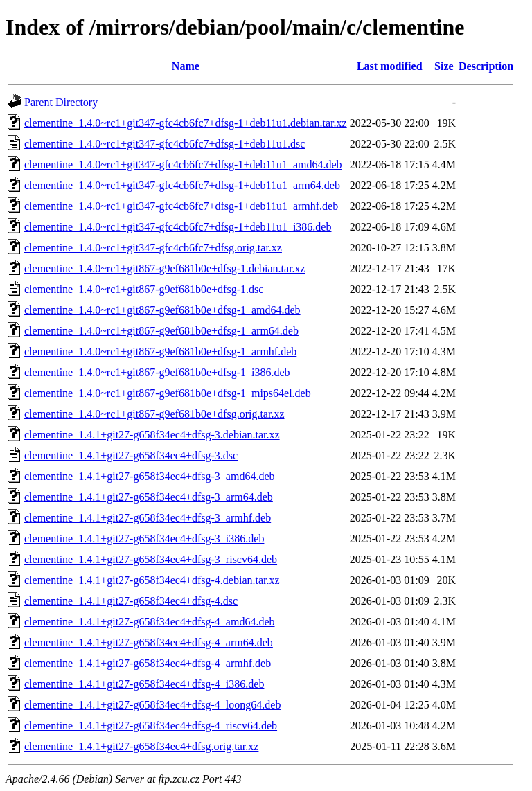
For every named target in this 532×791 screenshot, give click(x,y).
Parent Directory (61, 102)
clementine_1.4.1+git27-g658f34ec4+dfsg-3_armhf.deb (148, 518)
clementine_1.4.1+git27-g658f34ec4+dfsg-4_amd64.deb (150, 622)
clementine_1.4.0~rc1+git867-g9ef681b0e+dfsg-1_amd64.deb (162, 310)
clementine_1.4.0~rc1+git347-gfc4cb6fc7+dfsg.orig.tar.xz (153, 248)
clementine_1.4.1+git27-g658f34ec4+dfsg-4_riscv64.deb (151, 726)
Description (486, 66)
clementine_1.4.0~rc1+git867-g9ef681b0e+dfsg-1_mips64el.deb (168, 393)
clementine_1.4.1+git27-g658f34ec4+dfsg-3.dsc (131, 455)
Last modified (390, 66)
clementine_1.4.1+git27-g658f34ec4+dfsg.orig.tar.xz (141, 746)
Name (186, 66)
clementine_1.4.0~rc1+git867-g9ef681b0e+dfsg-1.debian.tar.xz (165, 268)
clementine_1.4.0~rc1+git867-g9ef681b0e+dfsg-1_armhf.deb (160, 352)
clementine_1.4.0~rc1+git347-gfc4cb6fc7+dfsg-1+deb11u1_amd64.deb (183, 165)
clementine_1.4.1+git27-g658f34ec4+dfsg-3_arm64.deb (149, 497)
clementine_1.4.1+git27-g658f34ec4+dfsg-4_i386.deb (144, 684)
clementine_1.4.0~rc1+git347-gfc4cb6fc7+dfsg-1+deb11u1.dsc (165, 144)
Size (444, 66)
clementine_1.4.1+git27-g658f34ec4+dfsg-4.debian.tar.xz (152, 580)
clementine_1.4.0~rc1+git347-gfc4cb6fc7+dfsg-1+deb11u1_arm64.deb (182, 185)
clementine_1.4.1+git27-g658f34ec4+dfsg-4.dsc (131, 601)
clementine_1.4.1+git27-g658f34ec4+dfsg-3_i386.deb (144, 539)
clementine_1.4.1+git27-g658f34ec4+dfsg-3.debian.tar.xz (152, 435)
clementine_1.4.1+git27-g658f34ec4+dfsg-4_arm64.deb (149, 642)
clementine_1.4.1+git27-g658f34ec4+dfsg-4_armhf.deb (148, 663)
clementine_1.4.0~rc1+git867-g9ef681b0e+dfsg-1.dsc (144, 289)
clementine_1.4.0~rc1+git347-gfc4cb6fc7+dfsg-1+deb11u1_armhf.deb (181, 206)
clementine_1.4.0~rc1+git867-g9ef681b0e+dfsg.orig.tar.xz (154, 414)
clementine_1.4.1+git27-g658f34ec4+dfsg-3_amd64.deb (150, 476)
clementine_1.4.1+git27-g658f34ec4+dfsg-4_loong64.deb (152, 705)
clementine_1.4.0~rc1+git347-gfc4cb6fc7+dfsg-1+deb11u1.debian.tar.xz (186, 123)
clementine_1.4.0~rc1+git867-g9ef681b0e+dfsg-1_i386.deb (157, 372)
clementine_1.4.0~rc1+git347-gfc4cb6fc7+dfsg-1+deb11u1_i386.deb (178, 227)
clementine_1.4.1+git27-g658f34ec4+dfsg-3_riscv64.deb (151, 559)
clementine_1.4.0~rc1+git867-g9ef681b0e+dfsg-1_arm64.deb (161, 331)
